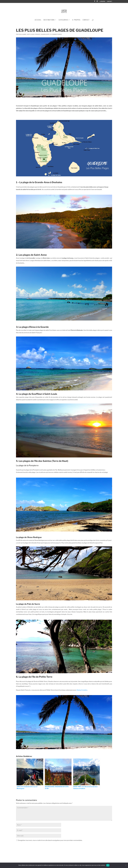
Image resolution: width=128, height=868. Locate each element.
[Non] (126, 865)
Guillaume (22, 34)
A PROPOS (102, 1)
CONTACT (109, 1)
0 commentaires (56, 34)
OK (108, 865)
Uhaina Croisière (82, 690)
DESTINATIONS (49, 20)
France (38, 34)
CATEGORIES (64, 20)
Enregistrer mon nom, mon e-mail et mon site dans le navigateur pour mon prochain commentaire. (50, 840)
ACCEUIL (38, 20)
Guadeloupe (45, 34)
